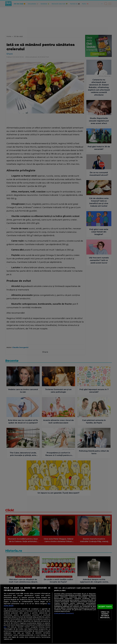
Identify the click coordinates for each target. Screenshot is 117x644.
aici (5, 627)
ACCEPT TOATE (105, 607)
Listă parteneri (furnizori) (64, 613)
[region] (58, 614)
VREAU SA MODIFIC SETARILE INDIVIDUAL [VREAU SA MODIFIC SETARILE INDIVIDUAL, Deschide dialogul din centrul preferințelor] (105, 615)
